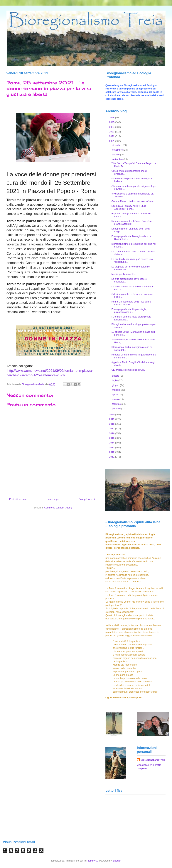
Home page (53, 499)
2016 (112, 433)
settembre (118, 159)
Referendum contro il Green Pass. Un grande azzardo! (131, 223)
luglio (115, 380)
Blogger (117, 861)
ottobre (116, 155)
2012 (112, 452)
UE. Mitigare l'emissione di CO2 (128, 370)
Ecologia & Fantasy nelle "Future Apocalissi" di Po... (129, 207)
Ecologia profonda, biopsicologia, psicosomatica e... (129, 311)
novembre (118, 150)
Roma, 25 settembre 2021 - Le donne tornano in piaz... (131, 303)
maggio (116, 390)
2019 (112, 419)
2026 (112, 118)
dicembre (117, 145)
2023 (112, 132)
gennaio (117, 409)
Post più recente (18, 499)
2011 (112, 457)
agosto (116, 376)
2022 (112, 136)
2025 (112, 122)
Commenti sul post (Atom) (58, 508)
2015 (112, 438)
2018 (112, 424)
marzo (116, 399)
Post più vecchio (87, 499)
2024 (112, 127)
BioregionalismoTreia (153, 760)
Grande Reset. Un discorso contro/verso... (134, 201)
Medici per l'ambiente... (124, 274)
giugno (116, 385)
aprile (115, 394)
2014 (112, 443)
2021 (112, 141)
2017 (112, 429)
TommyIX (93, 861)
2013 (112, 447)
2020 (112, 414)
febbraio (117, 404)
